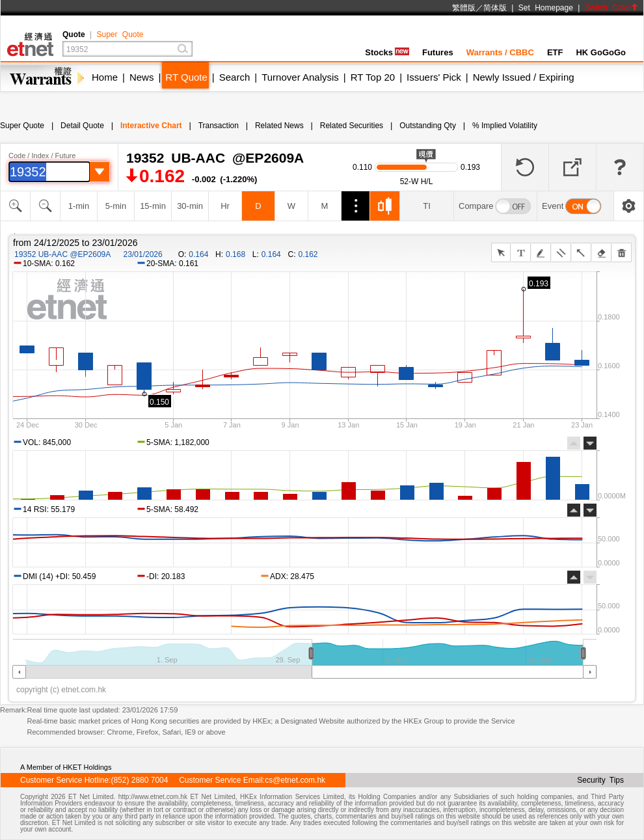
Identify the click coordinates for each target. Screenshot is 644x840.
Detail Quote (82, 126)
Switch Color (611, 8)
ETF (555, 52)
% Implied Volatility (505, 126)
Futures (438, 52)
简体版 (495, 8)
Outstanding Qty (428, 126)
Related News (279, 126)
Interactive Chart (151, 126)
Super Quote (120, 34)
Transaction (219, 126)
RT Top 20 (373, 77)
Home (105, 77)
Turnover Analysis (300, 77)
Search (235, 77)
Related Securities (352, 126)
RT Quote (186, 77)
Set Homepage (546, 8)
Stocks (387, 52)
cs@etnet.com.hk (295, 780)
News (142, 77)
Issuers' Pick (434, 77)
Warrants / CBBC (500, 52)
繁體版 (464, 8)
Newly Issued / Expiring (524, 77)
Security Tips (600, 780)
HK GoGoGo (601, 52)
